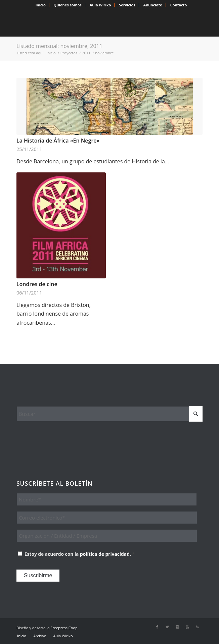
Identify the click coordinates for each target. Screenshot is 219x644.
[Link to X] (167, 627)
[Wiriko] (91, 23)
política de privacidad (105, 554)
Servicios (127, 5)
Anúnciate (153, 5)
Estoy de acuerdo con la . (80, 554)
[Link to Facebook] (157, 627)
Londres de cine (37, 284)
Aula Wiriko (100, 5)
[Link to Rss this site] (198, 627)
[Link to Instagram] (177, 627)
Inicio (41, 5)
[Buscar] (109, 414)
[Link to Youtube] (187, 627)
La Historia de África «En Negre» (58, 141)
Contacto (179, 5)
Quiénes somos (68, 5)
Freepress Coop (64, 628)
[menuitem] (41, 5)
